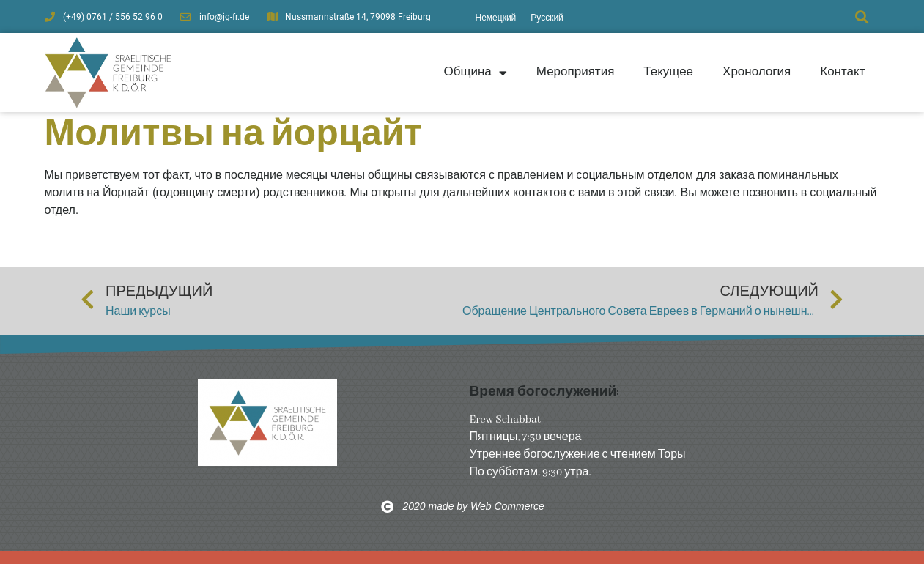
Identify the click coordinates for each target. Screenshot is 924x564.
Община (475, 72)
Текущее (668, 72)
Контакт (842, 72)
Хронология (757, 72)
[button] (862, 16)
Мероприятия (576, 72)
